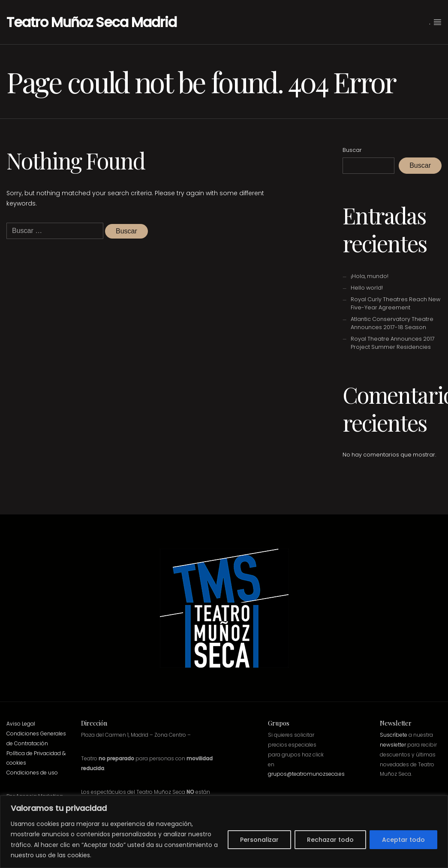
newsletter (393, 745)
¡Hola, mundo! (370, 276)
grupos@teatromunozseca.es (306, 774)
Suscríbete (394, 735)
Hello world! (367, 288)
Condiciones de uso (32, 773)
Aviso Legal (21, 724)
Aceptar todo (403, 840)
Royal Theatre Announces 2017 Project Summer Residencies (393, 343)
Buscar (352, 150)
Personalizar (259, 840)
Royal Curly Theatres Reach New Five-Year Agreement (395, 303)
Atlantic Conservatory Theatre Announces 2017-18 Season (392, 323)
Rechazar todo (330, 840)
